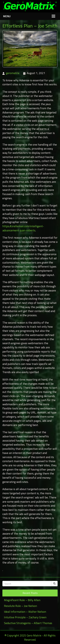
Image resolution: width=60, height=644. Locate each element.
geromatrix (13, 73)
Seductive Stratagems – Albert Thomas (28, 623)
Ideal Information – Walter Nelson (25, 612)
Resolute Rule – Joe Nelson (20, 606)
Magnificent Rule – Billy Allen (22, 600)
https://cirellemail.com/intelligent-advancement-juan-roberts (23, 228)
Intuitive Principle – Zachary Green (25, 617)
